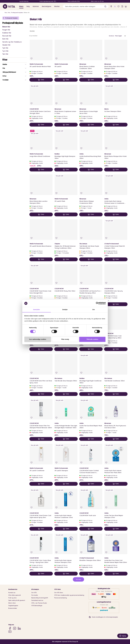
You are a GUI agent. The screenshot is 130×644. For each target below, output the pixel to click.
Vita (6, 13)
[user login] (115, 6)
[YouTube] (10, 632)
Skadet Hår (6, 45)
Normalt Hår (7, 36)
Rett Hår (5, 39)
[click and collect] (122, 6)
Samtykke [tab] (36, 310)
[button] (105, 6)
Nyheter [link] (36, 6)
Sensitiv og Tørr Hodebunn (12, 42)
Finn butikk (35, 595)
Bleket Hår (27, 13)
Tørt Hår (5, 54)
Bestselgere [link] (47, 6)
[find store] (111, 6)
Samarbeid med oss (37, 600)
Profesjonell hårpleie (17, 13)
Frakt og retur (13, 598)
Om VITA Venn (59, 593)
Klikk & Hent (12, 603)
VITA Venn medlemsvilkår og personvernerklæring (69, 595)
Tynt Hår (5, 51)
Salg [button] (28, 6)
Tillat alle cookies (92, 339)
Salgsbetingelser (13, 606)
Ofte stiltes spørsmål (15, 595)
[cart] (126, 6)
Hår (9, 13)
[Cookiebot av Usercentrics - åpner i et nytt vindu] (97, 303)
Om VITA (34, 593)
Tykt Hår (5, 48)
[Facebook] (10, 628)
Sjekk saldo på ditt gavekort (17, 600)
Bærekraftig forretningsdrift (40, 598)
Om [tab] (94, 310)
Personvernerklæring (61, 598)
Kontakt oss (12, 593)
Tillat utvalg (65, 339)
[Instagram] (15, 628)
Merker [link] (57, 6)
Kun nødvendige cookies (38, 339)
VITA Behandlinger (37, 606)
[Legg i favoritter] (32, 58)
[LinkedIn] (19, 628)
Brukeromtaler (13, 608)
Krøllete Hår (7, 33)
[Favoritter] (119, 6)
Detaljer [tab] (65, 310)
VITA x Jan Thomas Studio (39, 603)
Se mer (32, 31)
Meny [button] (21, 6)
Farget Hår (6, 30)
